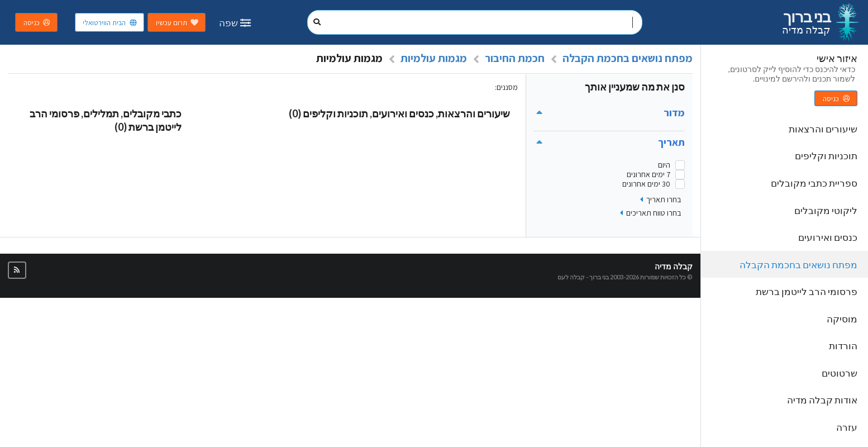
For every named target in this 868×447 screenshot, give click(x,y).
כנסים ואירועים (828, 237)
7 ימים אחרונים (648, 175)
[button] (17, 270)
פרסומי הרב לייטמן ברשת (807, 291)
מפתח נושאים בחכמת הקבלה (798, 265)
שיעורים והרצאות (823, 129)
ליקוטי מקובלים (826, 210)
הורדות (843, 346)
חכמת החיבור (515, 58)
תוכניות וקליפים (826, 156)
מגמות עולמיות (434, 58)
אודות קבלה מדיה (822, 400)
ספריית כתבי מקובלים (814, 183)
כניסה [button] (37, 23)
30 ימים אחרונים (646, 184)
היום (664, 165)
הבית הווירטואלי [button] (110, 23)
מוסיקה (842, 319)
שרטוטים (840, 373)
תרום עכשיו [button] (177, 23)
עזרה (847, 427)
